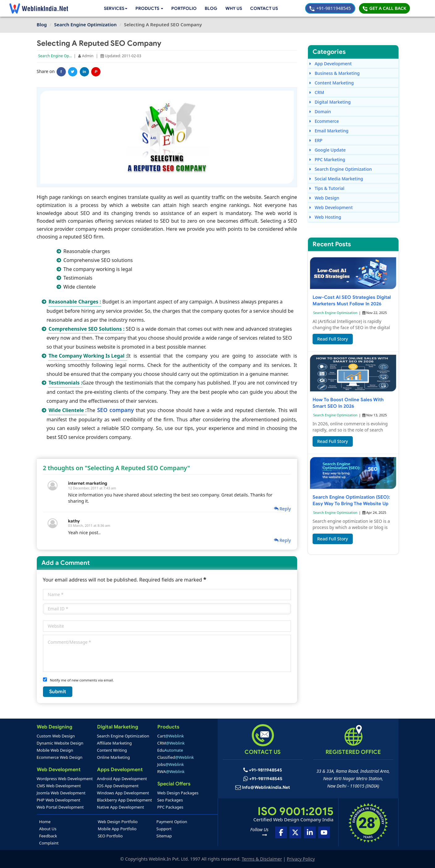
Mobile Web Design (55, 750)
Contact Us (264, 8)
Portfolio (183, 8)
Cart (171, 736)
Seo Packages (170, 800)
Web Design (324, 198)
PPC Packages (171, 807)
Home (45, 822)
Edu (170, 750)
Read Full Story (333, 339)
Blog (209, 8)
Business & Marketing (335, 73)
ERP (316, 140)
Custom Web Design (56, 736)
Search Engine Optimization (62, 56)
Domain (320, 112)
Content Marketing (332, 83)
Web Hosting (325, 217)
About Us (48, 829)
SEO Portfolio (110, 836)
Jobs (171, 764)
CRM (317, 92)
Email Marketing (329, 131)
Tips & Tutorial (327, 188)
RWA (171, 771)
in (84, 72)
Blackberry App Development (125, 800)
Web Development (331, 207)
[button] (147, 9)
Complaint (49, 843)
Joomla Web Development (61, 793)
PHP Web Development (59, 800)
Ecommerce (324, 121)
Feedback (48, 836)
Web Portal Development (60, 807)
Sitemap (164, 836)
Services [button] (111, 8)
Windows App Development (123, 793)
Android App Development (122, 779)
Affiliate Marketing (115, 743)
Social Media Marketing (336, 179)
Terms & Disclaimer (262, 859)
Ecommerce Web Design (60, 757)
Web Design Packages (178, 793)
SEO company (115, 410)
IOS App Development (118, 786)
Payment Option (172, 822)
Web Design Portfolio (118, 822)
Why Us (232, 8)
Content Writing (112, 750)
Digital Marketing (330, 102)
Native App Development (121, 807)
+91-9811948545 (330, 8)
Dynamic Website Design (60, 743)
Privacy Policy (301, 859)
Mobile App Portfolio (117, 829)
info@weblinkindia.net (266, 788)
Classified (176, 757)
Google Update (328, 150)
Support (164, 829)
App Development (331, 64)
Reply (282, 509)
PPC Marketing (327, 159)
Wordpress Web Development (65, 779)
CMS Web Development (59, 786)
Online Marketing (113, 757)
